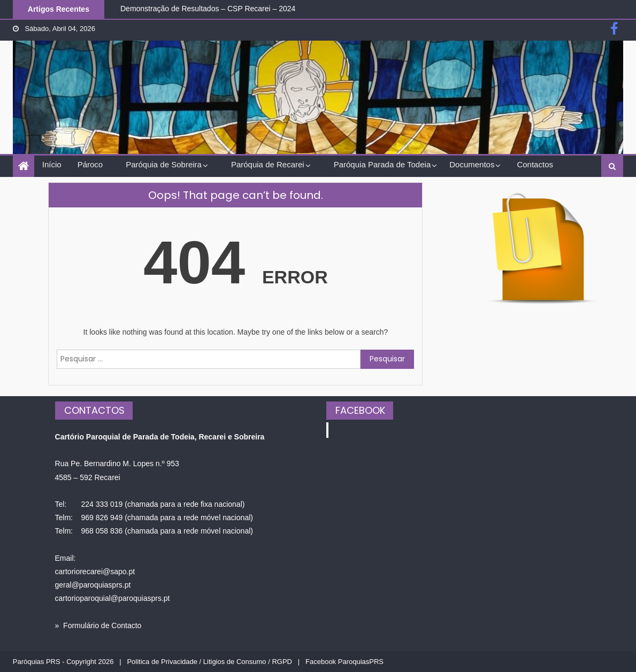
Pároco (90, 164)
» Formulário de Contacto (98, 625)
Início (52, 164)
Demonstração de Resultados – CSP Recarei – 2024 (208, 9)
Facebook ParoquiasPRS (344, 662)
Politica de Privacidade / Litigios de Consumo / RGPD (209, 662)
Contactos (535, 164)
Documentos (472, 164)
